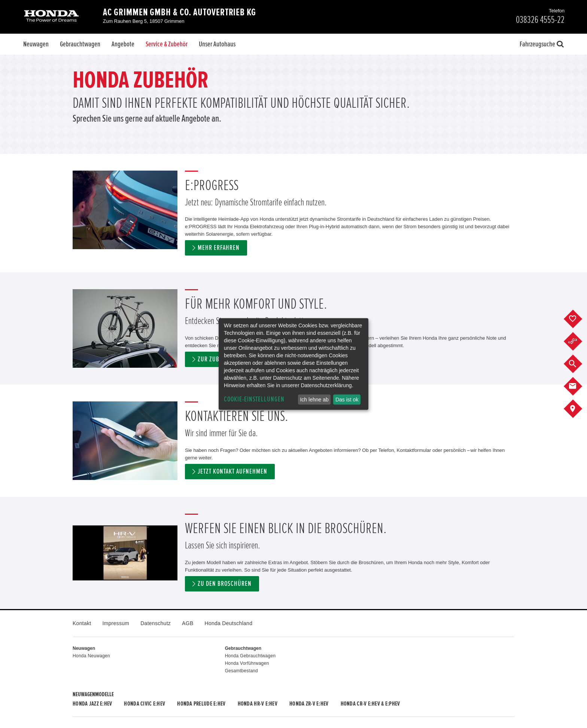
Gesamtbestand (241, 671)
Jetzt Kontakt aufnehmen (232, 472)
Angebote (123, 44)
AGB (188, 623)
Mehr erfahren (218, 248)
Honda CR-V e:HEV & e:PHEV (370, 704)
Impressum (116, 623)
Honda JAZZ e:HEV (92, 704)
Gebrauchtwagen (80, 44)
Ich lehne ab (314, 400)
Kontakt (82, 623)
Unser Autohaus (217, 44)
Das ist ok (347, 400)
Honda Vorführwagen (247, 663)
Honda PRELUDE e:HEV (201, 704)
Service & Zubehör (167, 44)
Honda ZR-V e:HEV (309, 704)
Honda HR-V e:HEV (258, 704)
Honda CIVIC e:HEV (145, 704)
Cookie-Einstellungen (254, 399)
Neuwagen (36, 44)
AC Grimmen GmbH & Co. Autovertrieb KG (180, 12)
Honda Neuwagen (91, 656)
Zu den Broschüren (224, 584)
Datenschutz (156, 623)
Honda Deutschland (229, 623)
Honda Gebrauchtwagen (250, 656)
